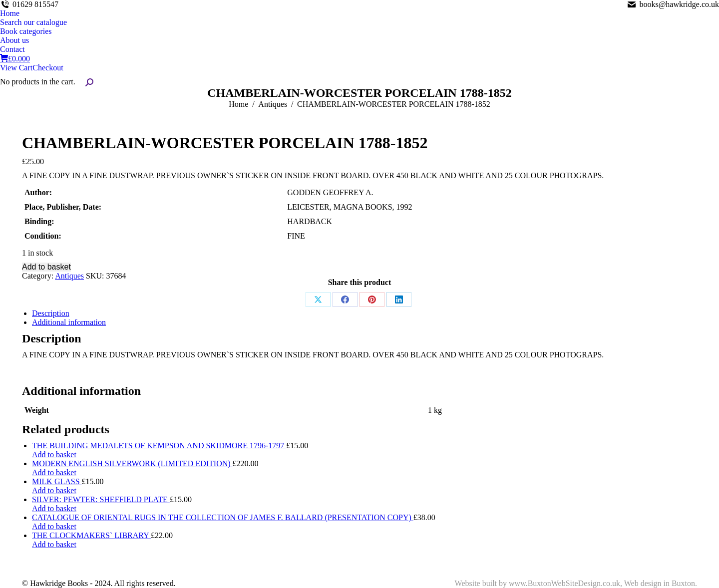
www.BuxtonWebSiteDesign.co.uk (564, 583)
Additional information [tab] (69, 322)
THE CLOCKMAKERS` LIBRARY (91, 535)
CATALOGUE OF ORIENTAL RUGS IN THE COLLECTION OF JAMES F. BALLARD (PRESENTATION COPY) (223, 517)
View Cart (16, 68)
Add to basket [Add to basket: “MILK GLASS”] (54, 490)
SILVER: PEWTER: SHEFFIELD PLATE (101, 499)
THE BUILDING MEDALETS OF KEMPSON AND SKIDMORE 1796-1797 (159, 445)
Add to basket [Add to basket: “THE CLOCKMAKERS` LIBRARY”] (54, 544)
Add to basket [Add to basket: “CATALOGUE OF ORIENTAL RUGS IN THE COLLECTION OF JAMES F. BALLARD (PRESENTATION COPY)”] (54, 526)
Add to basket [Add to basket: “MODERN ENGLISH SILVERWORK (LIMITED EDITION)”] (54, 472)
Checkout (48, 68)
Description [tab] (51, 313)
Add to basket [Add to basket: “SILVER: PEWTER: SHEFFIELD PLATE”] (54, 508)
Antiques (69, 276)
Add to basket (46, 267)
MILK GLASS (57, 481)
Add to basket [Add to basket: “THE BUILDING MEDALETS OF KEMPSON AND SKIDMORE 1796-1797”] (54, 454)
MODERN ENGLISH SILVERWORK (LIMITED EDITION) (132, 463)
